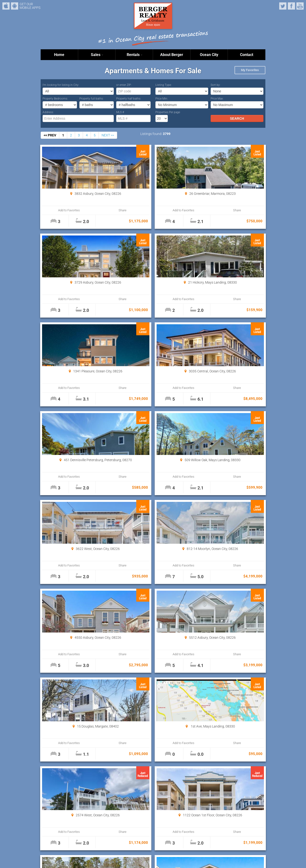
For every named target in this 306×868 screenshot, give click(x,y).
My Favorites (250, 70)
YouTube (300, 6)
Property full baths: (91, 99)
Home (59, 55)
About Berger (172, 55)
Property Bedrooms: (55, 99)
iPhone (6, 6)
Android (15, 6)
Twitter (283, 6)
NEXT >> (108, 135)
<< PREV (50, 135)
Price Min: (162, 99)
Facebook (291, 6)
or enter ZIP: (124, 85)
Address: (48, 112)
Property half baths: (129, 99)
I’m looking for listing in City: (61, 85)
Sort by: (216, 85)
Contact (247, 55)
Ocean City (209, 55)
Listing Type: (164, 85)
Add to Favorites (60, 210)
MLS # (120, 112)
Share (94, 210)
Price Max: (217, 99)
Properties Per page (168, 112)
